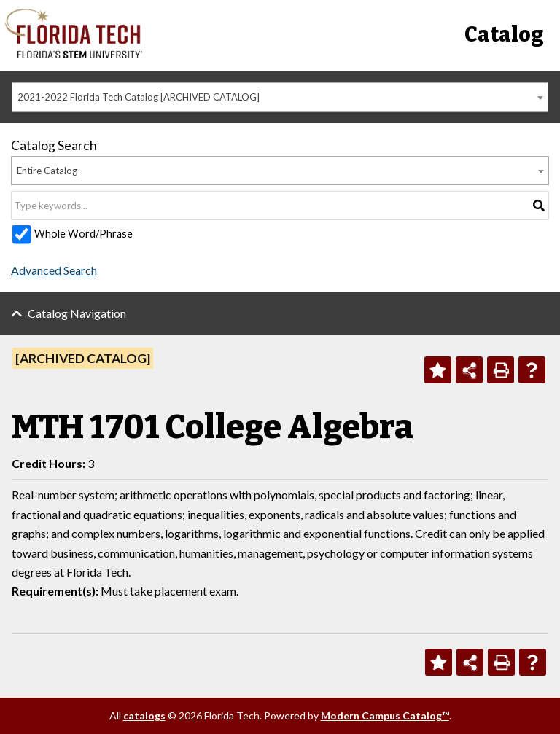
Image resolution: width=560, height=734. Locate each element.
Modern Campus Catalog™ (385, 715)
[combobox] (280, 97)
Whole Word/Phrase (83, 234)
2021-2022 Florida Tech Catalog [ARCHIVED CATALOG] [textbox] (139, 97)
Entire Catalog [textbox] (47, 171)
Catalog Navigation (77, 313)
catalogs (144, 715)
